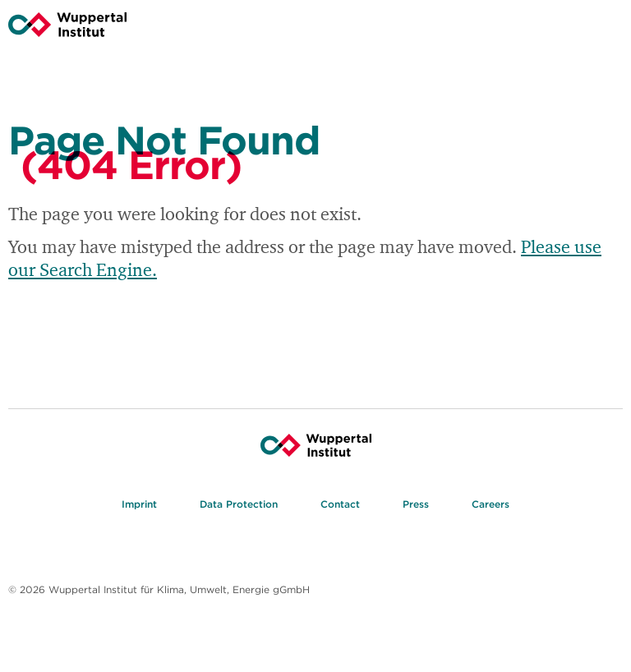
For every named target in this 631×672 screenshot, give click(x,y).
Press (416, 506)
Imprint (139, 506)
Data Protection (239, 506)
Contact (340, 506)
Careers (491, 506)
